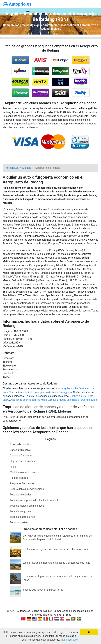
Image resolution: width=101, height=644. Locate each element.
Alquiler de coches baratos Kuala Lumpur (33, 400)
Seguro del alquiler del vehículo (27, 489)
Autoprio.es (17, 4)
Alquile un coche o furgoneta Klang (78, 400)
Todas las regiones (20, 511)
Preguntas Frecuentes (22, 483)
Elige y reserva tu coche (23, 461)
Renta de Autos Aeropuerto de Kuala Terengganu (45, 392)
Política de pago (19, 478)
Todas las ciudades (21, 495)
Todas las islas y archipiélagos (27, 506)
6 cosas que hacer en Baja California (43, 590)
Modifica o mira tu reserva (24, 472)
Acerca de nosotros (21, 444)
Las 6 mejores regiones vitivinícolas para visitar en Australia (56, 549)
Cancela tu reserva (20, 450)
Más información (70, 640)
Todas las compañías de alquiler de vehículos (35, 500)
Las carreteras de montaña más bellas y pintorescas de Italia (56, 563)
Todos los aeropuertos (22, 517)
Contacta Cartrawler (21, 456)
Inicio (13, 467)
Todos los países (19, 522)
